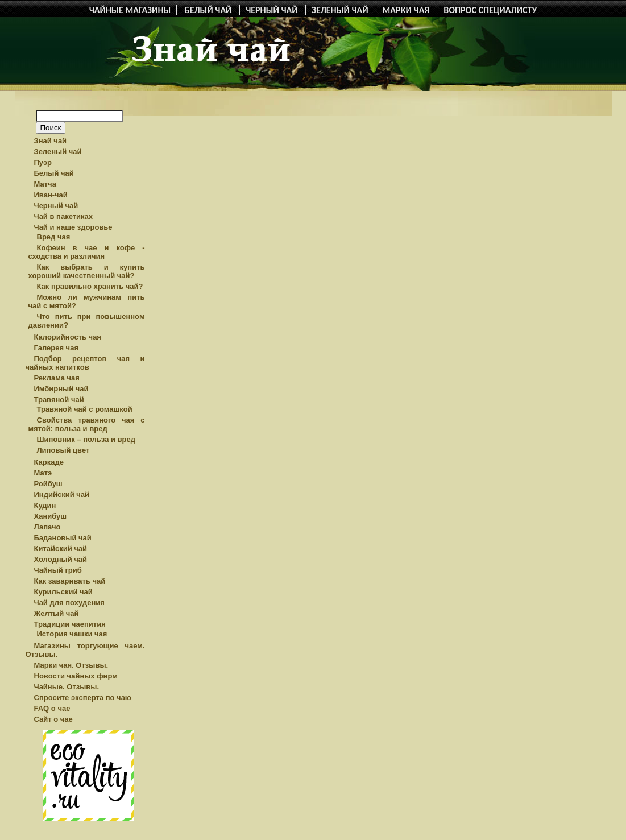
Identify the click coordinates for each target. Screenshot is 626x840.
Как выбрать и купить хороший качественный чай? (87, 271)
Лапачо (47, 527)
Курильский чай (63, 592)
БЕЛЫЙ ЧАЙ (209, 10)
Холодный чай (61, 559)
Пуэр (43, 162)
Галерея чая (56, 348)
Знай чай (51, 141)
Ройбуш (48, 484)
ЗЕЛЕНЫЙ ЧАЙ (341, 10)
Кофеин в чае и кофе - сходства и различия (87, 252)
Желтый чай (57, 613)
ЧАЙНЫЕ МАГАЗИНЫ (130, 10)
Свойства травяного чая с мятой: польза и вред (87, 424)
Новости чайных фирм (76, 676)
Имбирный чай (61, 389)
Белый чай (54, 173)
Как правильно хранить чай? (90, 286)
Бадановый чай (63, 538)
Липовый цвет (63, 450)
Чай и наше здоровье (73, 227)
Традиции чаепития (70, 624)
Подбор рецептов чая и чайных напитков (85, 363)
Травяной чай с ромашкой (85, 409)
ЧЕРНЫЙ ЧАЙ (273, 10)
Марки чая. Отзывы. (71, 665)
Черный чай (56, 206)
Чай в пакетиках (64, 216)
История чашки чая (72, 634)
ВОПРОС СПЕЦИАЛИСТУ (490, 10)
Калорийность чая (68, 337)
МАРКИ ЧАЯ (406, 10)
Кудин (45, 505)
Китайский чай (61, 549)
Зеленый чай (58, 152)
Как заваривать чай (70, 581)
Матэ (43, 473)
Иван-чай (51, 195)
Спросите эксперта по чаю (83, 698)
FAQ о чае (52, 708)
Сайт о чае (53, 719)
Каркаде (49, 462)
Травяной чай (59, 400)
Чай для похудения (69, 603)
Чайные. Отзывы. (67, 687)
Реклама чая (57, 378)
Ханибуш (51, 516)
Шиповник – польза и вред (86, 439)
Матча (45, 184)
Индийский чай (62, 495)
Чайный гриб (58, 570)
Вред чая (54, 237)
